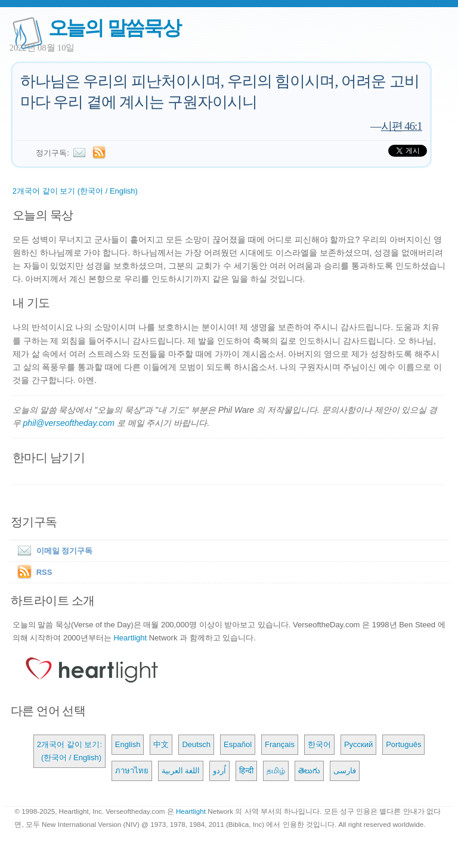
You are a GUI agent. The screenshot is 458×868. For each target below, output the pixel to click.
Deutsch (196, 744)
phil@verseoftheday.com (69, 423)
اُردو (219, 771)
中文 (161, 744)
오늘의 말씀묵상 (114, 28)
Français (280, 744)
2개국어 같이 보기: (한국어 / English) (69, 751)
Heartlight (130, 638)
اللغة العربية (181, 771)
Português (403, 744)
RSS (44, 572)
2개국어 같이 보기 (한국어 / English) (75, 191)
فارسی (345, 771)
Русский (358, 744)
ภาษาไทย (132, 771)
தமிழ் (276, 771)
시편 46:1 (402, 126)
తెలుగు (309, 771)
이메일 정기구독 (53, 551)
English (128, 744)
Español (238, 744)
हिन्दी (246, 771)
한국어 (319, 744)
